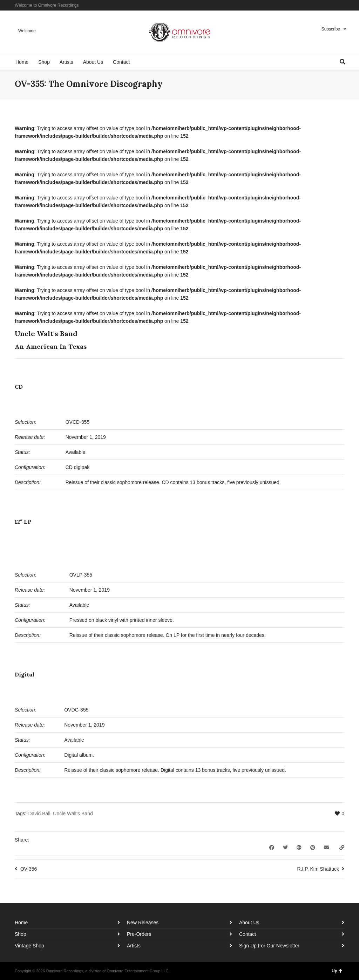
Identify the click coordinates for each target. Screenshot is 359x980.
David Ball (39, 814)
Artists (134, 946)
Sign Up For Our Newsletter (269, 946)
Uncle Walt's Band (73, 814)
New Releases (143, 923)
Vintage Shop (29, 946)
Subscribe (331, 29)
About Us (249, 923)
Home (21, 923)
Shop (21, 934)
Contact (248, 934)
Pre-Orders (139, 934)
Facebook (323, 5)
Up (337, 971)
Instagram (333, 5)
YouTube (344, 5)
